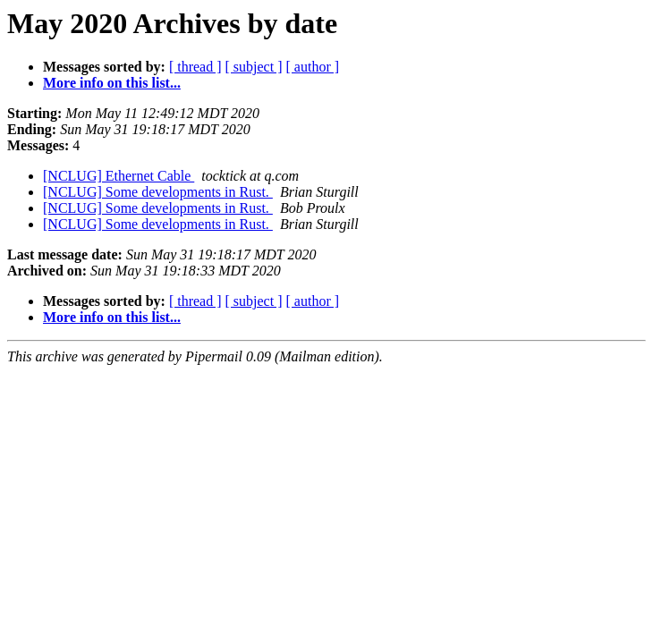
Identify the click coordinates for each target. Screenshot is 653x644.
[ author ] (313, 67)
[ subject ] (254, 67)
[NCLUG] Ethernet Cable (119, 176)
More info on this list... (112, 83)
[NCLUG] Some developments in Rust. (158, 192)
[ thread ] (195, 67)
